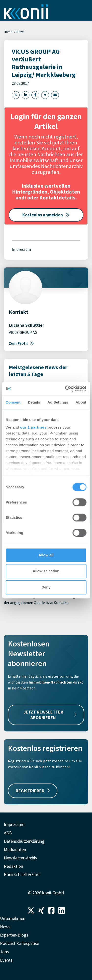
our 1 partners (33, 427)
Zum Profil (21, 343)
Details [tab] (34, 402)
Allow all (46, 555)
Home (8, 32)
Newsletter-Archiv (20, 858)
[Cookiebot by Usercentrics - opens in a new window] (66, 389)
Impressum (21, 249)
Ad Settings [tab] (58, 402)
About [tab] (81, 402)
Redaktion (13, 866)
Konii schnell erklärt (22, 875)
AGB (8, 833)
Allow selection (46, 571)
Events (6, 960)
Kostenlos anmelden (46, 215)
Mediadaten (15, 849)
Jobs (4, 952)
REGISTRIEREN (33, 791)
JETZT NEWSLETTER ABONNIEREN (50, 715)
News (20, 32)
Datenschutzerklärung (24, 841)
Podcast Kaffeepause (20, 943)
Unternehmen (13, 918)
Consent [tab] (13, 402)
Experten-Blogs (14, 935)
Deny (46, 587)
